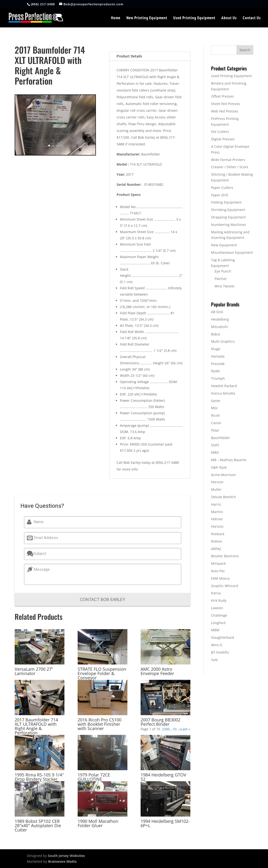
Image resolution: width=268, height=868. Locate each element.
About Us (229, 18)
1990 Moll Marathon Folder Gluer (98, 823)
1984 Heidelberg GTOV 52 (163, 777)
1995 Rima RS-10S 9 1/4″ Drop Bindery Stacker (39, 777)
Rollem (217, 541)
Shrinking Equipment (228, 210)
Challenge (219, 615)
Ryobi (215, 371)
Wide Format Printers (228, 160)
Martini (217, 512)
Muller (216, 489)
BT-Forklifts (220, 652)
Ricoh (215, 415)
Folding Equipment (226, 202)
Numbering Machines (229, 225)
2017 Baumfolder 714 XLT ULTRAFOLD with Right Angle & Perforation (36, 726)
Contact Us (252, 18)
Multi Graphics (223, 341)
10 (175, 729)
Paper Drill (220, 195)
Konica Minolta (223, 393)
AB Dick (217, 312)
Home (116, 18)
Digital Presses (223, 139)
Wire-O (217, 645)
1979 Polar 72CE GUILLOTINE (94, 777)
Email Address (44, 538)
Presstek (218, 364)
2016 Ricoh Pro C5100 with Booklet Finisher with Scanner (100, 724)
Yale (214, 660)
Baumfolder (221, 438)
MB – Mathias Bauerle (229, 460)
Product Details (129, 56)
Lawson (217, 608)
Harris (216, 504)
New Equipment (224, 245)
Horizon (217, 482)
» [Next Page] (180, 729)
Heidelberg (220, 319)
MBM (215, 630)
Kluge (216, 349)
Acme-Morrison (223, 475)
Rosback (218, 534)
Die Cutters (220, 132)
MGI (214, 408)
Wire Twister (225, 286)
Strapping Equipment (228, 217)
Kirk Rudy (219, 600)
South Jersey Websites (66, 856)
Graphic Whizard (225, 586)
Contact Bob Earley (103, 599)
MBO (215, 452)
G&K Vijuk (219, 467)
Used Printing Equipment (194, 18)
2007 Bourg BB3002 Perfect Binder (160, 722)
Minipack (218, 563)
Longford (218, 623)
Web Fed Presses (225, 111)
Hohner (217, 519)
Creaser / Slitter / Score (230, 167)
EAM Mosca (220, 578)
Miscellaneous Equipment (232, 252)
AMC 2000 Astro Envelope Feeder (157, 671)
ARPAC (216, 549)
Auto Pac (218, 571)
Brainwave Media (62, 861)
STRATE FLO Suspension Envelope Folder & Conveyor (102, 673)
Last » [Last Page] (186, 729)
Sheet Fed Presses (226, 104)
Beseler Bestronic (225, 556)
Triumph (218, 378)
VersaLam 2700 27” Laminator (34, 671)
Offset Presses (222, 96)
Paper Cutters (222, 188)
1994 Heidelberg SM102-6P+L (165, 823)
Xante (216, 401)
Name (37, 522)
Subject (38, 554)
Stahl (215, 445)
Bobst (216, 334)
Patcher (221, 279)
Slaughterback (223, 637)
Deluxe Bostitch (224, 497)
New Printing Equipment (147, 18)
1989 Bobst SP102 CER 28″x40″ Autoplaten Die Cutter (38, 825)
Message (40, 569)
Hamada (218, 356)
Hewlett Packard (224, 386)
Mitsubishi (220, 327)
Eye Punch (223, 271)
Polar (215, 430)
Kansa (216, 593)
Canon (216, 423)
